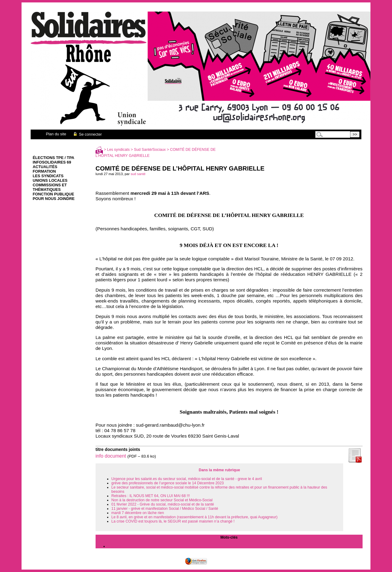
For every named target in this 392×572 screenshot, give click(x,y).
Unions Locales (50, 180)
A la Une (115, 546)
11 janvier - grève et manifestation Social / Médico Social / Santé (165, 509)
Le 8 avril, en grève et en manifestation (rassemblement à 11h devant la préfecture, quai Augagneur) (194, 517)
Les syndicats (48, 176)
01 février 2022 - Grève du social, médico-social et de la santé (163, 504)
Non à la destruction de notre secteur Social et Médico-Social (162, 500)
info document (111, 456)
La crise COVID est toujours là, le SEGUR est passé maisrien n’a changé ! (173, 521)
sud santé (138, 174)
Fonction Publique (54, 194)
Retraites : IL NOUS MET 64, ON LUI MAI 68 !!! (151, 496)
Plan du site (56, 134)
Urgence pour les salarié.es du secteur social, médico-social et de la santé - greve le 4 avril (187, 479)
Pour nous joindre (54, 199)
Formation (44, 171)
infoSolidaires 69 (52, 162)
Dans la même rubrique (219, 470)
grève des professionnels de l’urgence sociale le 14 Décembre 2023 (167, 483)
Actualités (45, 167)
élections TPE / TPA (54, 158)
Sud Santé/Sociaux (150, 150)
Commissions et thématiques (50, 187)
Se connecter (87, 134)
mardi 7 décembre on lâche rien (138, 513)
